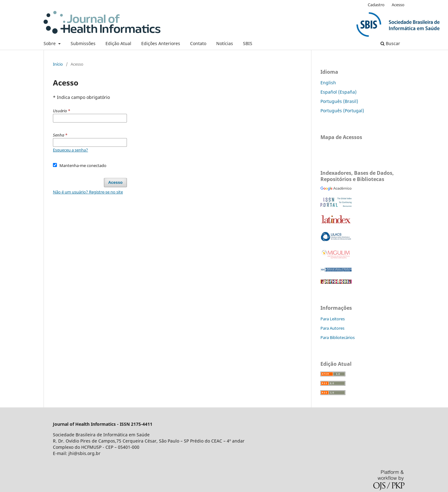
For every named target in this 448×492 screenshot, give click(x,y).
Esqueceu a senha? (70, 150)
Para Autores (332, 328)
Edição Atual (118, 43)
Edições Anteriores (161, 43)
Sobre (50, 43)
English (328, 83)
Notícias (225, 43)
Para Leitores (333, 319)
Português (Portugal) (342, 111)
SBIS (248, 43)
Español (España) (338, 92)
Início (58, 64)
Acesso (398, 5)
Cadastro (376, 5)
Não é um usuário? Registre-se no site (88, 192)
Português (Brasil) (339, 101)
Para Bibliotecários (338, 337)
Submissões (83, 43)
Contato (198, 43)
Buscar (390, 43)
